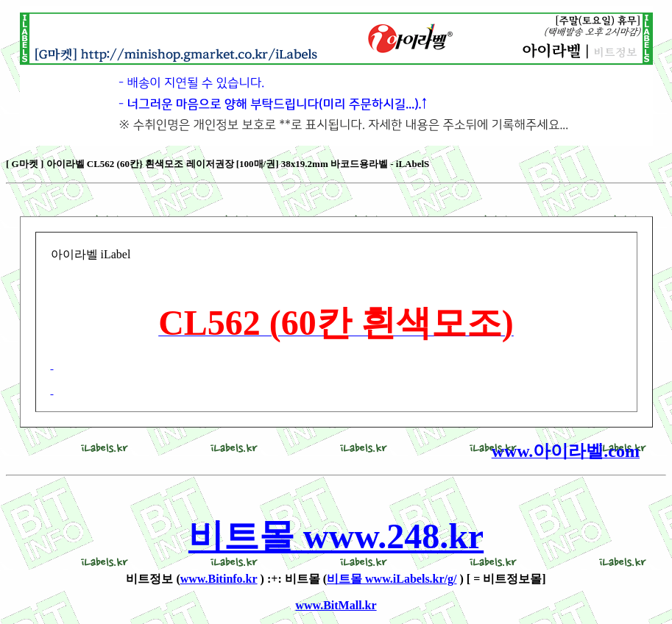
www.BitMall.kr (336, 605)
